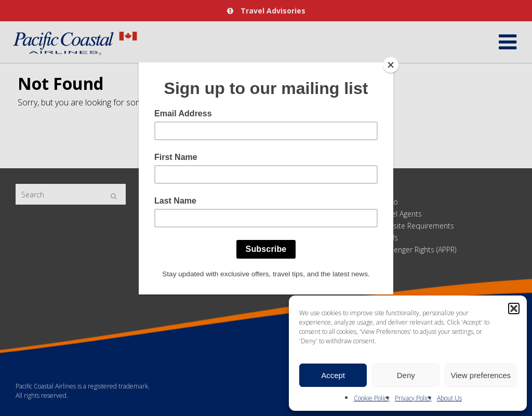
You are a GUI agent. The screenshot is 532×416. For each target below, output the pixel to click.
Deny (406, 375)
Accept (333, 375)
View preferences (481, 375)
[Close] (391, 65)
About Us (449, 398)
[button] (514, 308)
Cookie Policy (372, 398)
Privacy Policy (413, 398)
